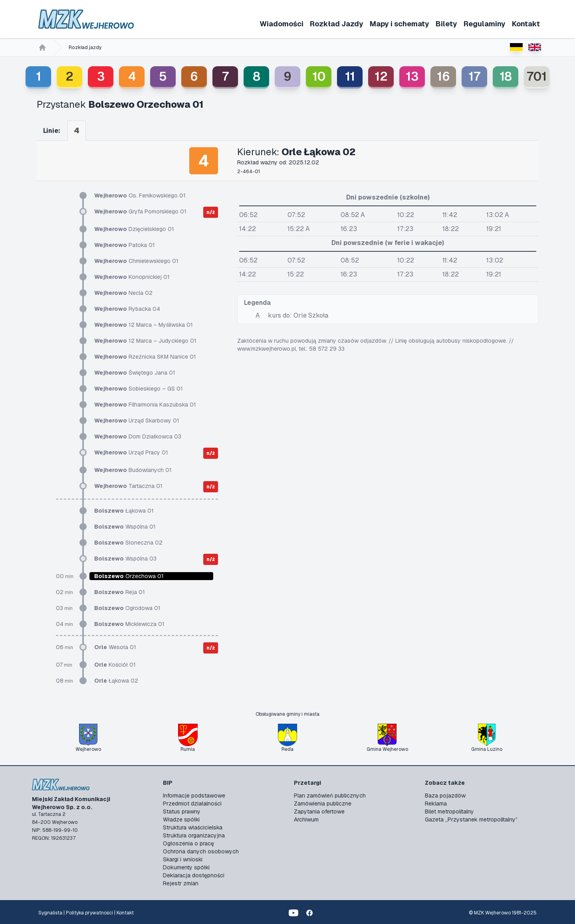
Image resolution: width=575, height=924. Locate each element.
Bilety (446, 24)
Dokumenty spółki (186, 867)
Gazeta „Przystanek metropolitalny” (471, 819)
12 (381, 76)
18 (506, 76)
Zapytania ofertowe (319, 811)
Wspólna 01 (125, 527)
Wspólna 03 (125, 559)
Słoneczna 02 (128, 543)
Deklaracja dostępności (194, 875)
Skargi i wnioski (183, 859)
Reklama (436, 804)
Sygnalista (50, 913)
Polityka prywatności (89, 913)
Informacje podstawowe (194, 796)
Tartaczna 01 (128, 486)
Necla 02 (123, 293)
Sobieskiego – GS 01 (139, 389)
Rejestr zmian (181, 883)
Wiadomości (282, 24)
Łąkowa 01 (124, 511)
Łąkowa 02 (116, 681)
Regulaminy (485, 24)
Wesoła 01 (115, 647)
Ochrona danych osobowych (201, 851)
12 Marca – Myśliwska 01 (144, 325)
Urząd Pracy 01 (131, 452)
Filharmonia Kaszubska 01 (145, 405)
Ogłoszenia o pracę (188, 843)
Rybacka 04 (127, 309)
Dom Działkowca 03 (138, 436)
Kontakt (526, 24)
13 (412, 76)
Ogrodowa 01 (127, 608)
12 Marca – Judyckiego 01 (145, 341)
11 (350, 76)
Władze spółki (181, 819)
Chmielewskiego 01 (136, 261)
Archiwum (306, 819)
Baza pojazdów (445, 796)
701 (537, 76)
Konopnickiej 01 (132, 277)
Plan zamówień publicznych (330, 796)
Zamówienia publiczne (323, 804)
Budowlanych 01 (133, 470)
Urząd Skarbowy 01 (137, 421)
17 (474, 76)
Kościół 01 (115, 665)
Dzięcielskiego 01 (134, 229)
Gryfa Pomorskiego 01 (140, 211)
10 (319, 76)
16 (443, 76)
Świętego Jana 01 (135, 373)
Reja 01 (120, 592)
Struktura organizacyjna (194, 835)
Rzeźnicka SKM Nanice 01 (145, 357)
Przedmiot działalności (192, 804)
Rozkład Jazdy (337, 24)
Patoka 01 (125, 245)
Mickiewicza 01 (129, 624)
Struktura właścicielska (193, 827)
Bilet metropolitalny (449, 811)
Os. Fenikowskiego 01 (140, 195)
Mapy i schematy (400, 24)
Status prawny (182, 811)
